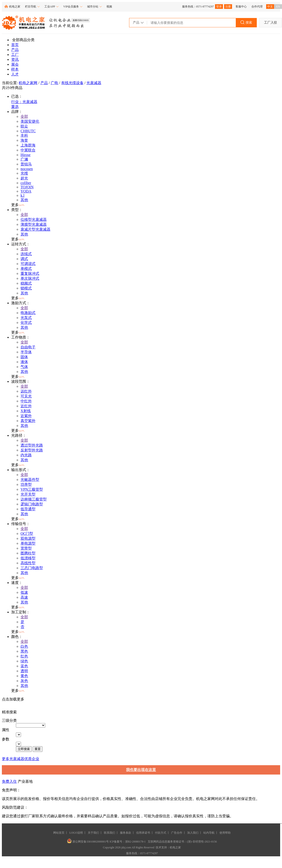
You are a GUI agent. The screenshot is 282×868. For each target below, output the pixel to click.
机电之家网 (28, 83)
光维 (24, 173)
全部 (24, 116)
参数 (6, 739)
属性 (6, 730)
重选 (15, 107)
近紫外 (26, 416)
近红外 (26, 406)
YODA (26, 191)
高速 (24, 597)
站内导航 (209, 833)
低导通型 (28, 509)
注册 (228, 7)
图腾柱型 (28, 553)
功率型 (26, 484)
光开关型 (28, 494)
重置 (38, 749)
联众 (24, 126)
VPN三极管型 (32, 489)
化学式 (26, 323)
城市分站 (94, 7)
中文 (270, 7)
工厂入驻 (271, 23)
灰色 (24, 681)
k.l (22, 195)
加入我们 (193, 833)
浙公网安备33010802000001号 (88, 842)
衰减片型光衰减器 (35, 229)
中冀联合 (28, 150)
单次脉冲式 (30, 278)
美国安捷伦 (30, 121)
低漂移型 (28, 558)
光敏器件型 (30, 480)
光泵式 (26, 318)
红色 (24, 656)
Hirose (26, 155)
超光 (24, 178)
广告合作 (177, 833)
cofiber (26, 183)
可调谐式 (28, 264)
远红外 (26, 391)
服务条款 (126, 833)
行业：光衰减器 (24, 102)
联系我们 (109, 833)
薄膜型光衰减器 (34, 224)
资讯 (15, 59)
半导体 (26, 352)
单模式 (26, 269)
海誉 (24, 140)
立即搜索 (24, 749)
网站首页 (59, 833)
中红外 (26, 401)
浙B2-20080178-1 (135, 842)
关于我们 (93, 833)
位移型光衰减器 (34, 220)
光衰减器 (94, 83)
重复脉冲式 (30, 273)
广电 (54, 83)
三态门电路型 (32, 568)
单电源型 (28, 543)
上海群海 (28, 145)
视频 (109, 7)
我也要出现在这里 (141, 770)
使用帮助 (225, 833)
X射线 (26, 411)
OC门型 (27, 534)
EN (278, 7)
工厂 (15, 55)
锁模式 (26, 288)
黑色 (24, 651)
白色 (24, 646)
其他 (24, 200)
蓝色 (24, 666)
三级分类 (9, 720)
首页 (15, 45)
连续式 (26, 254)
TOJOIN (27, 187)
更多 (6, 759)
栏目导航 (32, 7)
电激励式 (28, 313)
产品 (15, 50)
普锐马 (26, 164)
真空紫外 (28, 421)
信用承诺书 (143, 833)
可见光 (26, 396)
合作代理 (257, 7)
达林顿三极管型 (34, 499)
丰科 (24, 135)
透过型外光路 (32, 445)
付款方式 (161, 833)
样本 (15, 69)
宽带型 (26, 548)
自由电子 (28, 347)
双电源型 (28, 538)
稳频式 (26, 283)
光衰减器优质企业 (24, 759)
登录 (219, 7)
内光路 (26, 455)
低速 (24, 592)
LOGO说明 (76, 833)
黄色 (24, 676)
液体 (24, 362)
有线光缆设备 (72, 83)
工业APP (51, 7)
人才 (15, 74)
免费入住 (9, 781)
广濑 (24, 159)
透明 (24, 671)
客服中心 (241, 7)
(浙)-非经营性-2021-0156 (202, 842)
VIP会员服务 (73, 7)
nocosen (27, 169)
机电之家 (15, 7)
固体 (24, 357)
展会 (15, 64)
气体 (24, 367)
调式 (24, 259)
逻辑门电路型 (32, 504)
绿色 (24, 661)
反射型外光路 (32, 450)
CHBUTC (28, 131)
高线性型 (28, 563)
